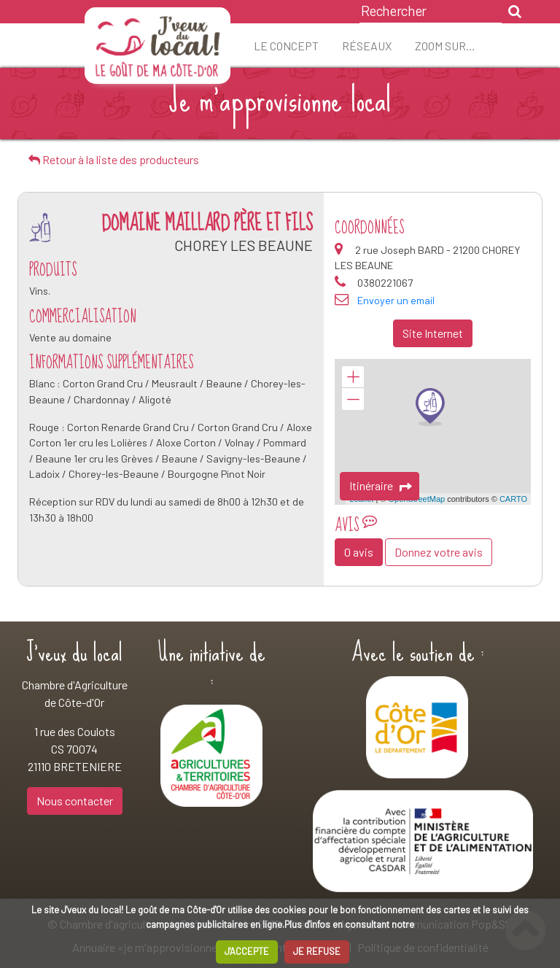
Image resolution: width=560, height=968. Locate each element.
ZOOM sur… (445, 46)
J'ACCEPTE (247, 951)
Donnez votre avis (439, 552)
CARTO (513, 499)
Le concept (286, 46)
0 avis (359, 552)
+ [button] (353, 377)
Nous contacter (75, 801)
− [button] (353, 399)
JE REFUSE (317, 951)
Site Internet (433, 333)
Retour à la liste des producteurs (114, 159)
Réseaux (367, 46)
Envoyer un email (396, 300)
